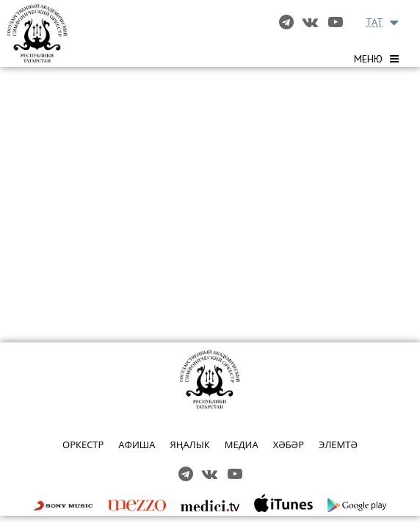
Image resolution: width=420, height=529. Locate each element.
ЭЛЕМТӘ (338, 445)
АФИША (137, 445)
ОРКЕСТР (83, 445)
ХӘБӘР (289, 445)
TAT (374, 22)
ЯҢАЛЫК (189, 445)
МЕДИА (242, 445)
